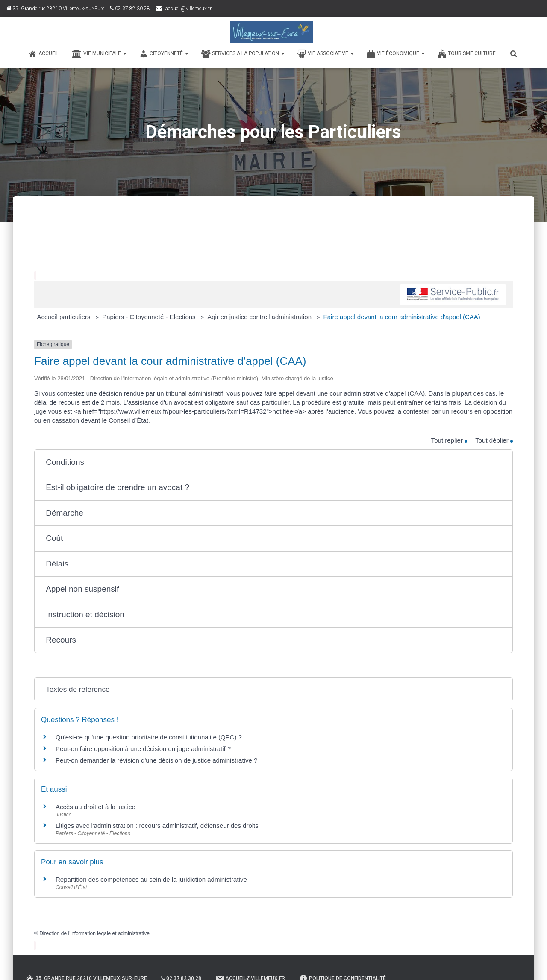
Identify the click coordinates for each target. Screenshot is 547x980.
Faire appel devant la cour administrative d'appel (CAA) (402, 317)
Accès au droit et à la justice (96, 807)
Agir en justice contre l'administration (260, 317)
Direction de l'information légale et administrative (94, 933)
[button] (273, 462)
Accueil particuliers (65, 317)
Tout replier (449, 440)
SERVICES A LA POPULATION (243, 54)
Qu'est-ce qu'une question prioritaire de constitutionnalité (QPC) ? (149, 737)
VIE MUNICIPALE (99, 54)
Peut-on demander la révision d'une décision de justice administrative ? (156, 760)
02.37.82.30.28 (130, 9)
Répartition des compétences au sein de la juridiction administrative (151, 879)
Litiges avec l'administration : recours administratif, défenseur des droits (157, 826)
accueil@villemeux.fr (188, 9)
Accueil (44, 54)
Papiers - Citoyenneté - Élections (150, 317)
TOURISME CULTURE (467, 54)
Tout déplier (494, 440)
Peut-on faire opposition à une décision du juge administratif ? (143, 749)
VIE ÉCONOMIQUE (396, 54)
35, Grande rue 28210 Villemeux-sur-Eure (55, 9)
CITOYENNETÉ (164, 54)
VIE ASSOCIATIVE (326, 54)
